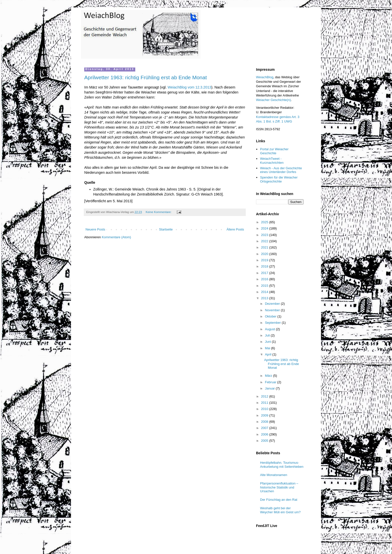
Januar (270, 388)
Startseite (166, 229)
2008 (265, 422)
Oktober (271, 316)
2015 (265, 286)
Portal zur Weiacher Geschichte (274, 151)
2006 (265, 434)
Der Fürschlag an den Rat (279, 500)
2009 (265, 415)
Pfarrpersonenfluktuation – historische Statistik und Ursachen (279, 487)
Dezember (273, 304)
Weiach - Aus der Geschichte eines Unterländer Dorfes (281, 170)
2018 (265, 266)
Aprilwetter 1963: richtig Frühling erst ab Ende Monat (145, 77)
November (273, 310)
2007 (265, 428)
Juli (268, 335)
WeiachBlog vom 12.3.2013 (189, 87)
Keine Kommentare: (159, 212)
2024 (265, 228)
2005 (265, 441)
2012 (265, 396)
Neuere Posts (95, 229)
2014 (265, 292)
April (269, 354)
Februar (271, 382)
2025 (265, 222)
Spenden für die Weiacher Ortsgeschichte (279, 179)
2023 (265, 235)
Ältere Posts (235, 229)
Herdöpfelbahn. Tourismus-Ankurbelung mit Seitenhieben (282, 465)
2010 (265, 409)
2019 (265, 260)
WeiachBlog (265, 77)
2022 (265, 241)
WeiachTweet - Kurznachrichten (272, 161)
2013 (265, 298)
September (273, 323)
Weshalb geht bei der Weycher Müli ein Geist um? (280, 510)
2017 (265, 273)
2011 (265, 403)
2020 (265, 254)
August (270, 329)
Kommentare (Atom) (116, 237)
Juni (268, 342)
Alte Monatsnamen (273, 475)
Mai (268, 348)
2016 (265, 279)
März (269, 376)
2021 (265, 247)
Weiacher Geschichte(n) (273, 100)
